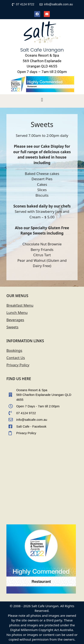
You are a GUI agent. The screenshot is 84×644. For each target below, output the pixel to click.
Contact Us (16, 358)
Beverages (15, 320)
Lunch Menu (17, 313)
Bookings (14, 350)
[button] (42, 100)
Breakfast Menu (20, 305)
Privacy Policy (18, 365)
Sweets (12, 327)
